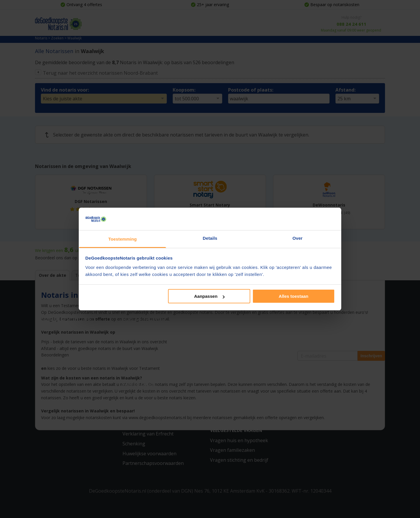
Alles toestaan (294, 296)
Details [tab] (210, 238)
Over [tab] (298, 238)
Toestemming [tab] (123, 239)
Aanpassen (209, 296)
